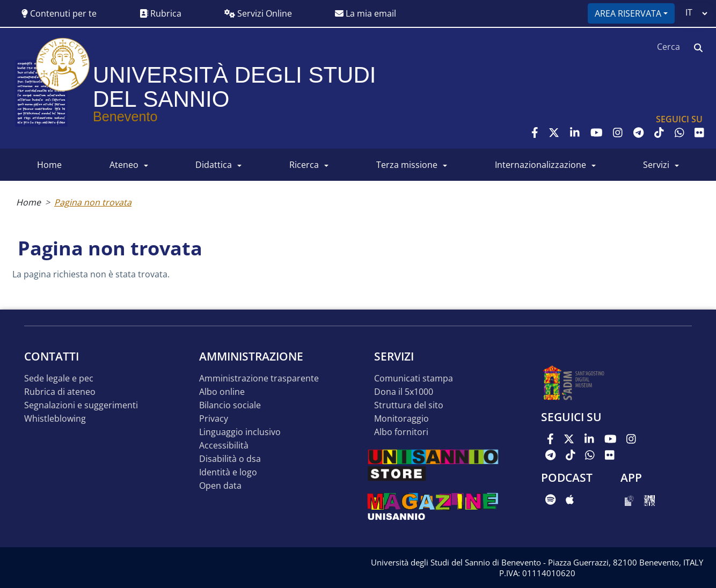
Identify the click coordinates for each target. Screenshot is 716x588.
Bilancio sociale (230, 405)
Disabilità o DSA (230, 459)
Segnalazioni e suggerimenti (81, 405)
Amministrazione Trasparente (259, 378)
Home (28, 202)
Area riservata (628, 13)
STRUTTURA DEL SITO (409, 405)
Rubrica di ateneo (60, 392)
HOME (49, 165)
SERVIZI (656, 165)
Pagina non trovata (93, 202)
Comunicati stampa (414, 378)
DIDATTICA (214, 165)
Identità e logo (228, 472)
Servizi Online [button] (258, 13)
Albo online (222, 392)
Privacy (214, 419)
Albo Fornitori (401, 432)
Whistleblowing (55, 419)
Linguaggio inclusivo (240, 432)
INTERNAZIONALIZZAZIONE (540, 165)
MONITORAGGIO (401, 419)
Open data (220, 486)
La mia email (366, 13)
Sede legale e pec (59, 378)
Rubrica (160, 13)
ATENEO (124, 165)
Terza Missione (407, 165)
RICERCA (304, 165)
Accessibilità (224, 446)
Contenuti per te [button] (59, 13)
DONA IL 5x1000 (404, 392)
